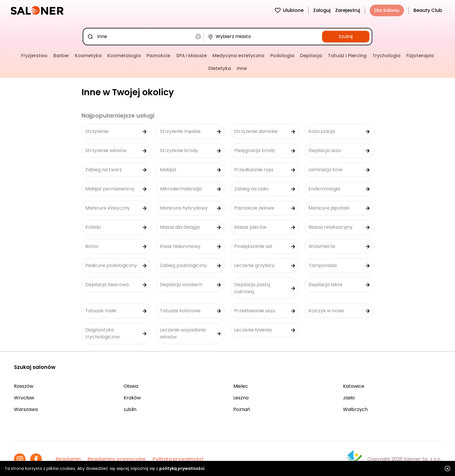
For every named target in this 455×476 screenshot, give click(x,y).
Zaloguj (322, 10)
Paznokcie (158, 56)
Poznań (242, 409)
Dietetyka (220, 68)
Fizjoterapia (420, 56)
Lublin (130, 409)
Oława (131, 386)
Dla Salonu (387, 10)
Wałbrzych (355, 409)
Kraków (132, 398)
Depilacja (311, 56)
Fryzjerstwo (34, 56)
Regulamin (68, 459)
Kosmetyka (88, 56)
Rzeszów (24, 386)
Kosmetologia (124, 56)
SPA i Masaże (191, 56)
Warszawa (26, 409)
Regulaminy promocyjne (117, 459)
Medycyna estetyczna (238, 56)
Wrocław (24, 398)
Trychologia (386, 56)
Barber (61, 56)
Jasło (349, 398)
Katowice (354, 386)
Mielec (241, 386)
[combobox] (144, 37)
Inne (242, 68)
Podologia (282, 56)
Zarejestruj (348, 10)
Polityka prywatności (178, 459)
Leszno (241, 398)
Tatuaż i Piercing (347, 56)
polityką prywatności (182, 468)
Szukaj (346, 36)
